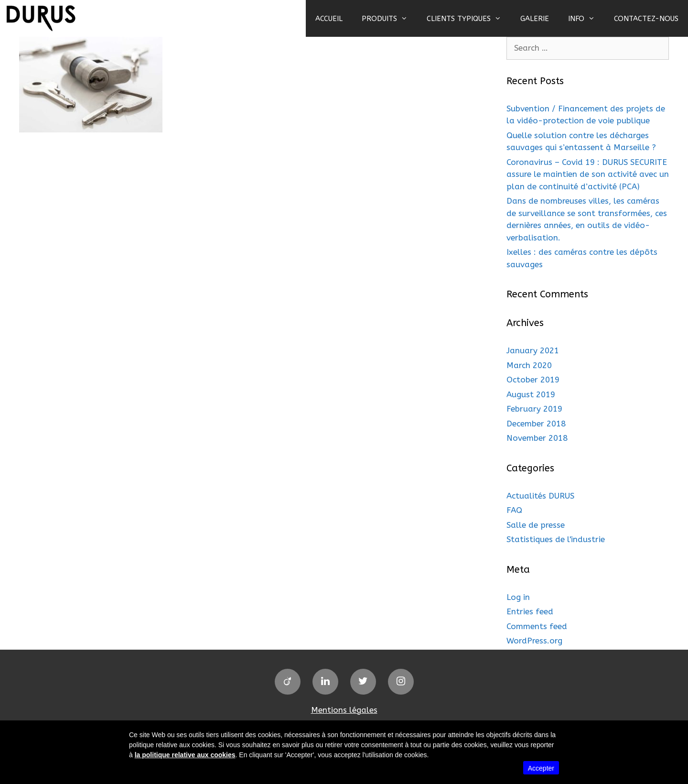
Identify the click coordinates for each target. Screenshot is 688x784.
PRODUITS (389, 19)
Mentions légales (344, 710)
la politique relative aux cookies (185, 755)
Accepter (541, 768)
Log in (518, 597)
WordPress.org (534, 641)
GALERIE (535, 19)
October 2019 (533, 380)
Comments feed (537, 626)
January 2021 (533, 350)
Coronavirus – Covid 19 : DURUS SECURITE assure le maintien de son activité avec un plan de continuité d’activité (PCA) (588, 174)
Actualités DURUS (540, 496)
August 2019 (531, 394)
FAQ (514, 510)
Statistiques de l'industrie (556, 539)
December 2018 (536, 424)
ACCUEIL (329, 19)
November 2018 (537, 438)
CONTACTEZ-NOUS (646, 19)
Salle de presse (536, 525)
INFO (586, 19)
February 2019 (534, 409)
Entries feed (530, 611)
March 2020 (529, 365)
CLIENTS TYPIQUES (469, 19)
